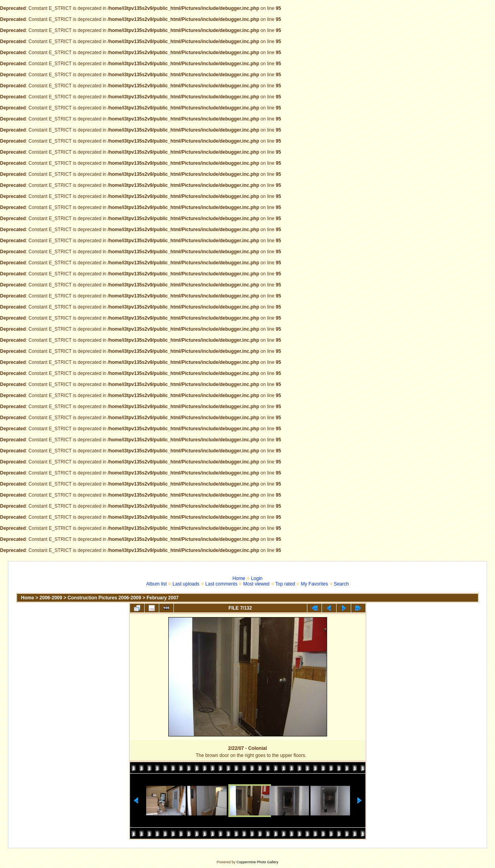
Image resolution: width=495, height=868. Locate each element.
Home (239, 578)
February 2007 (163, 598)
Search (341, 584)
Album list (156, 584)
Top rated (285, 584)
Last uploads (186, 584)
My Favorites (315, 584)
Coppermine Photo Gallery (257, 862)
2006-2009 (51, 598)
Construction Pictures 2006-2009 (104, 598)
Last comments (221, 584)
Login (257, 578)
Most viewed (257, 584)
